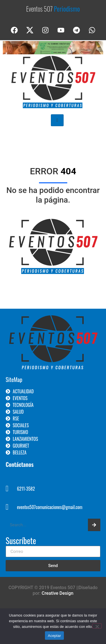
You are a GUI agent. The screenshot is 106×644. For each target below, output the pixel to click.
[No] (97, 626)
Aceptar (54, 636)
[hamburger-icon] (57, 120)
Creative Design (57, 593)
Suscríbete (21, 541)
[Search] (94, 525)
